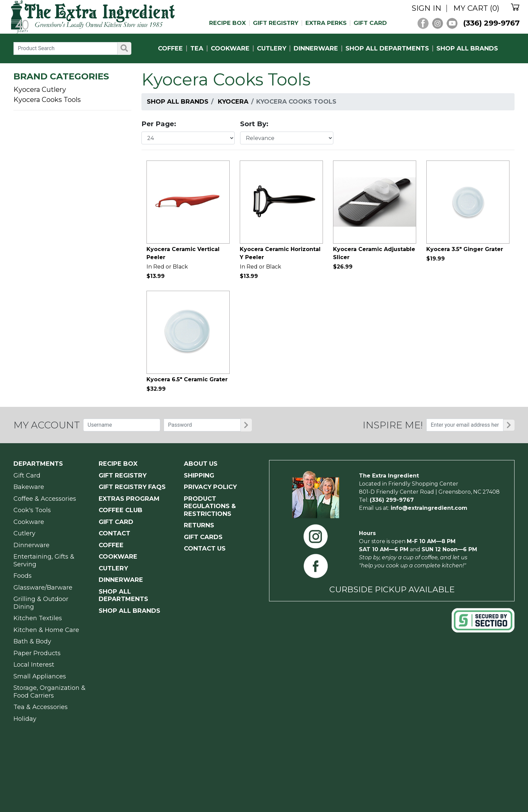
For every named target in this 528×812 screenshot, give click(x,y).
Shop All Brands (178, 102)
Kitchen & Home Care (46, 630)
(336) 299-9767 (491, 23)
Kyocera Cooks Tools (47, 100)
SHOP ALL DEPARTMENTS (387, 48)
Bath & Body (32, 641)
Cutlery (24, 533)
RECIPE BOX (227, 23)
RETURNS (199, 525)
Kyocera (233, 102)
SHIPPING (199, 475)
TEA (197, 48)
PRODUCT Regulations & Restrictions (210, 506)
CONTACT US (205, 549)
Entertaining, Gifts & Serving (44, 560)
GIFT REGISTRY (276, 23)
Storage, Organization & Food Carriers (49, 692)
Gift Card (27, 475)
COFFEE (170, 48)
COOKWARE (230, 48)
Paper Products (37, 653)
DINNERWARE (316, 48)
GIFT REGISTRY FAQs (132, 487)
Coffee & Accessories (45, 499)
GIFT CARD (370, 23)
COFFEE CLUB (121, 510)
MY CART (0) (476, 8)
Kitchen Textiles (38, 618)
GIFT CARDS (203, 537)
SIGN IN (427, 8)
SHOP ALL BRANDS (467, 48)
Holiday (25, 719)
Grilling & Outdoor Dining (41, 603)
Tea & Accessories (41, 707)
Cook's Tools (32, 510)
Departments (38, 464)
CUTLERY (272, 48)
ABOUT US (201, 464)
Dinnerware (31, 545)
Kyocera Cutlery (40, 90)
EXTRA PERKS (326, 23)
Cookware (29, 522)
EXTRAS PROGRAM (129, 499)
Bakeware (29, 487)
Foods (23, 576)
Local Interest (34, 665)
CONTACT (114, 533)
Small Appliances (40, 676)
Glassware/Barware (43, 588)
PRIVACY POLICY (210, 487)
